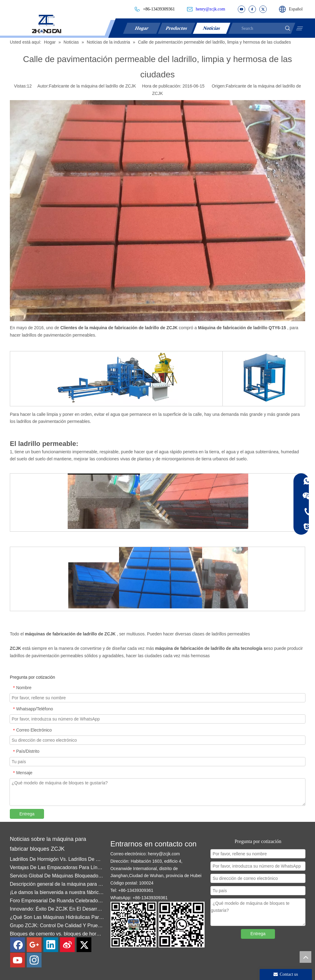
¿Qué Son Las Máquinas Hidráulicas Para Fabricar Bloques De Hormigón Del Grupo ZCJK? (57, 920)
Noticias (212, 28)
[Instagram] (34, 960)
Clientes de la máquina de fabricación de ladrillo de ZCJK (120, 328)
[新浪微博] (67, 945)
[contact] (158, 925)
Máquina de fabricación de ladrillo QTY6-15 (243, 328)
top (305, 957)
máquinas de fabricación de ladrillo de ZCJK (71, 634)
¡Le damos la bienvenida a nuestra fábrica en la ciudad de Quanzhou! (57, 895)
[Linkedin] (51, 945)
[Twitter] (84, 945)
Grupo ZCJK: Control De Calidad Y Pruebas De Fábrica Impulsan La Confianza (57, 928)
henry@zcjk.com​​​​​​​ (210, 9)
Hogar (142, 28)
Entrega (27, 814)
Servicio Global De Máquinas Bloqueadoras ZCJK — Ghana (57, 878)
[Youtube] (18, 960)
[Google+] (34, 945)
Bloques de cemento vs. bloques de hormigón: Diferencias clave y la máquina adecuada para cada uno (57, 937)
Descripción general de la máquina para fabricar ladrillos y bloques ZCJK (57, 887)
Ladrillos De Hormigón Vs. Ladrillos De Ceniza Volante (57, 862)
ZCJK (16, 648)
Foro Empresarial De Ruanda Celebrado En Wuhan (57, 903)
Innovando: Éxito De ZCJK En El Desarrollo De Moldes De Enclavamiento (57, 912)
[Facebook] (18, 945)
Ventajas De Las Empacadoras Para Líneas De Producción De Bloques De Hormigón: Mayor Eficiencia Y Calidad (57, 870)
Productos (177, 28)
